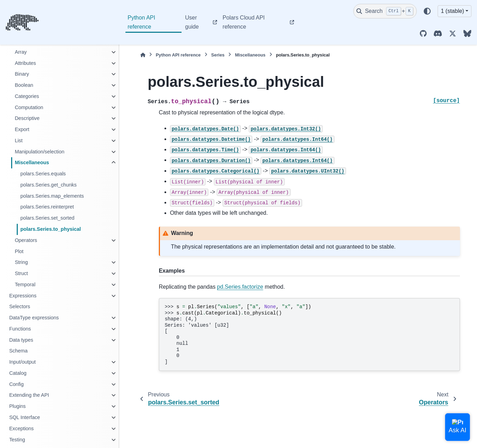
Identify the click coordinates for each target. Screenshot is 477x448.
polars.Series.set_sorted (47, 218)
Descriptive (27, 118)
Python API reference (141, 22)
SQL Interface (24, 417)
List (18, 141)
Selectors (20, 306)
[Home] (143, 55)
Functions (20, 329)
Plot (19, 251)
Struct (21, 273)
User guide (192, 22)
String (21, 262)
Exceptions (21, 428)
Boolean (24, 85)
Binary (22, 74)
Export (22, 129)
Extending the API (29, 395)
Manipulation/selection (39, 152)
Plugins (17, 406)
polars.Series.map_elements (52, 196)
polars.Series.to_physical (51, 229)
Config (16, 384)
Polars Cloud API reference (244, 22)
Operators (26, 240)
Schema (18, 351)
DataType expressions (34, 318)
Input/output (22, 362)
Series (218, 55)
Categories (27, 96)
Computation (29, 107)
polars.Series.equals (43, 174)
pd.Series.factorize (240, 287)
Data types (21, 340)
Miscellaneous (32, 162)
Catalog (18, 373)
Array (21, 52)
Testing (17, 440)
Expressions (23, 296)
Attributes (25, 63)
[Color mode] (427, 11)
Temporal (25, 284)
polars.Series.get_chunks (48, 185)
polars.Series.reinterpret (47, 207)
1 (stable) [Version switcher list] (452, 11)
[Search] (385, 11)
